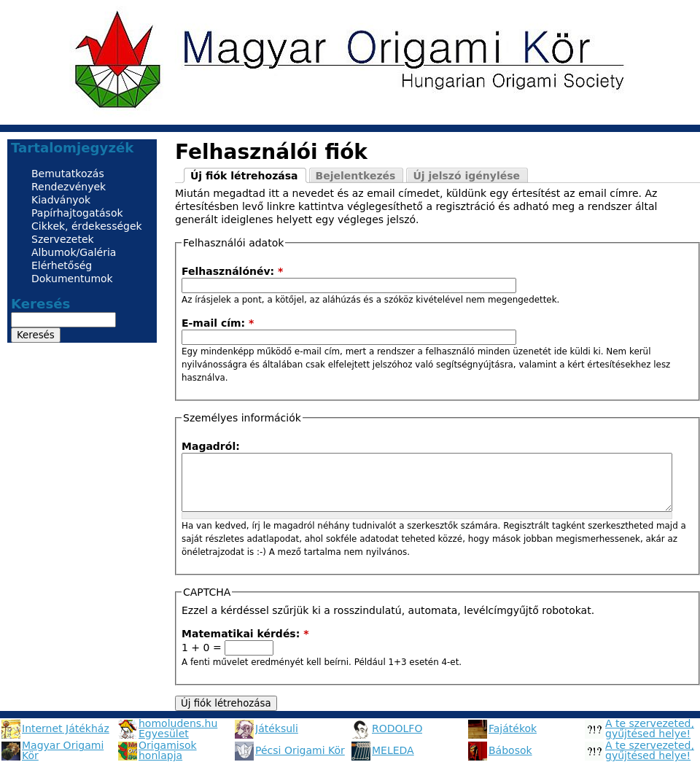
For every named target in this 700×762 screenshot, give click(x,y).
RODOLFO (397, 728)
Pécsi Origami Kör (300, 750)
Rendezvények (69, 187)
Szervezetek (63, 239)
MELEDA (393, 750)
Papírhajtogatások (77, 213)
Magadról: (211, 446)
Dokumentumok (72, 279)
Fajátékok (513, 728)
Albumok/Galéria (74, 252)
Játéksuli (277, 728)
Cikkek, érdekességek (87, 226)
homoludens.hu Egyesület (178, 728)
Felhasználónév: (232, 271)
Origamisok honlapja (168, 750)
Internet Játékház (66, 728)
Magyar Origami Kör (63, 750)
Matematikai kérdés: (245, 634)
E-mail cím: (218, 323)
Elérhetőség (62, 265)
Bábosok (510, 750)
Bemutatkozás (68, 174)
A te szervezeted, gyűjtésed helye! (650, 728)
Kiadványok (61, 200)
